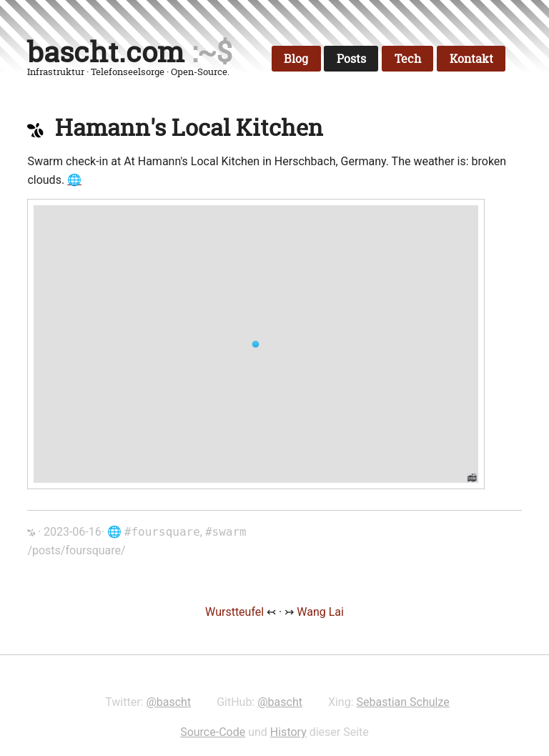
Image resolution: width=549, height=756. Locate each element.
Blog (296, 59)
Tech (408, 59)
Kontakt (471, 59)
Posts (351, 59)
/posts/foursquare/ (76, 550)
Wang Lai (320, 612)
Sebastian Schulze (403, 702)
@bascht (168, 702)
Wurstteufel (236, 612)
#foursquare (162, 532)
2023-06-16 (73, 532)
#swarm (226, 532)
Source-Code (213, 732)
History (288, 732)
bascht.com (106, 52)
